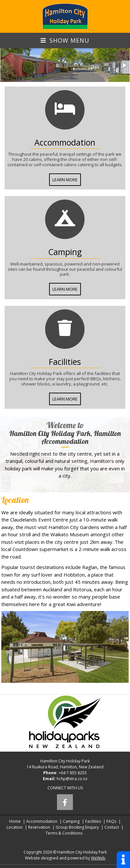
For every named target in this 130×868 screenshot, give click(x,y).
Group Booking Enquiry (77, 827)
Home (15, 821)
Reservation (39, 827)
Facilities (93, 821)
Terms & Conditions (64, 833)
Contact (112, 827)
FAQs (111, 821)
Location (15, 827)
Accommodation (42, 821)
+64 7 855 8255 (73, 773)
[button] (124, 65)
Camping (71, 821)
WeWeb (98, 858)
